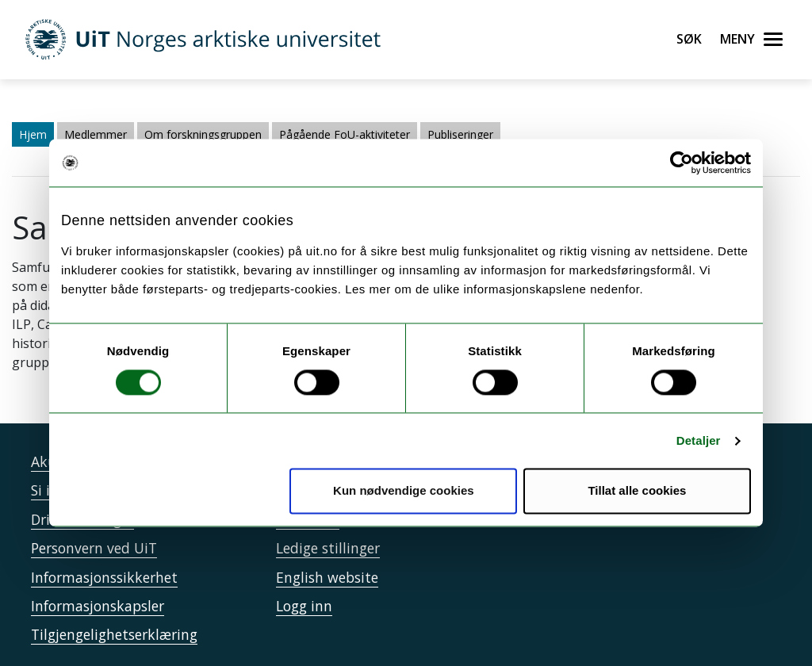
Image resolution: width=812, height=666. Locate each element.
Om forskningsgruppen (203, 134)
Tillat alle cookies (637, 491)
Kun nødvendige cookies (404, 491)
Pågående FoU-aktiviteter (345, 134)
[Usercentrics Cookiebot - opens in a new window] (682, 163)
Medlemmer (96, 134)
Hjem (33, 134)
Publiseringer (460, 134)
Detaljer (699, 440)
